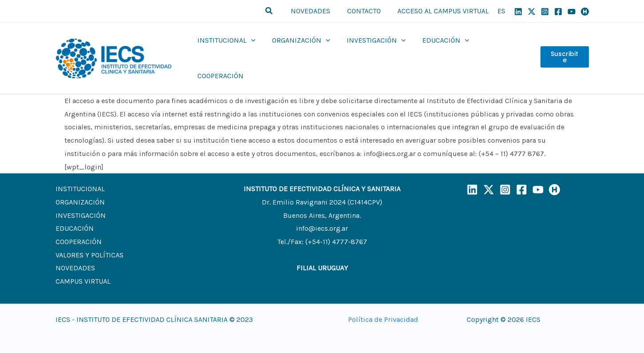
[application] (252, 50)
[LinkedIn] (472, 172)
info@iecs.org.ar (322, 211)
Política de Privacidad (383, 302)
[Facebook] (558, 12)
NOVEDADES (75, 251)
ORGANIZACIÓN (80, 185)
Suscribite (564, 50)
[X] (532, 12)
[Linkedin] (518, 12)
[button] (276, 11)
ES (501, 11)
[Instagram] (545, 12)
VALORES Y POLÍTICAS (90, 238)
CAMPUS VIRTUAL (83, 264)
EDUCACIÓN (75, 211)
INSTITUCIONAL (80, 171)
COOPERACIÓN (79, 224)
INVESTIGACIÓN (81, 198)
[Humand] (585, 12)
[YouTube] (572, 12)
